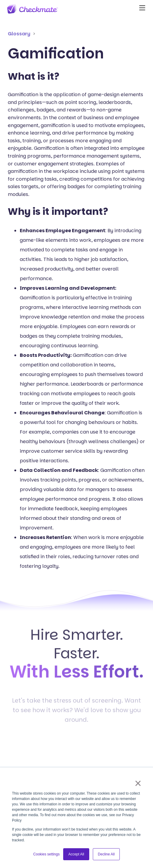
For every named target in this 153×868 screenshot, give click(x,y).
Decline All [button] (106, 854)
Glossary (19, 34)
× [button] (138, 783)
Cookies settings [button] (46, 854)
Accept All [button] (76, 854)
